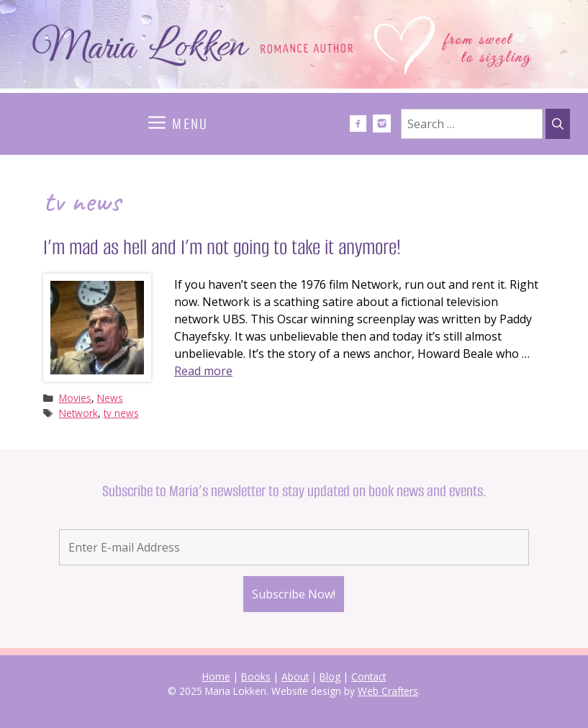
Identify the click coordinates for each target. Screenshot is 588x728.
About (295, 677)
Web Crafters (388, 691)
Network (78, 413)
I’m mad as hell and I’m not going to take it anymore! (222, 247)
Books (256, 677)
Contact (368, 677)
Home (216, 677)
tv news (121, 413)
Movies (75, 398)
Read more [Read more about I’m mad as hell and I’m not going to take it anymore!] (203, 371)
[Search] (558, 124)
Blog (330, 677)
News (110, 398)
